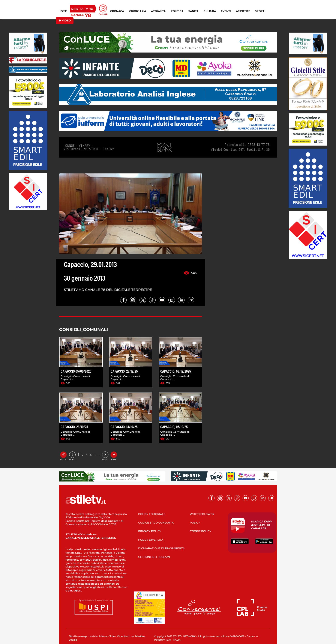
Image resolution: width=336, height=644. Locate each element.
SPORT (260, 11)
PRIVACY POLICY (150, 531)
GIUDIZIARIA (138, 11)
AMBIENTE (243, 11)
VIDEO (65, 20)
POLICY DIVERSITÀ (151, 540)
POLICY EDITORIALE (152, 514)
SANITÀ (193, 11)
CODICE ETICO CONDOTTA (156, 523)
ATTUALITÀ (158, 11)
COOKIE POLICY (201, 531)
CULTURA (210, 11)
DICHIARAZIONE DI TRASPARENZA (161, 548)
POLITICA (177, 11)
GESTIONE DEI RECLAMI (154, 557)
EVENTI (226, 11)
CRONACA (117, 11)
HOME (63, 11)
